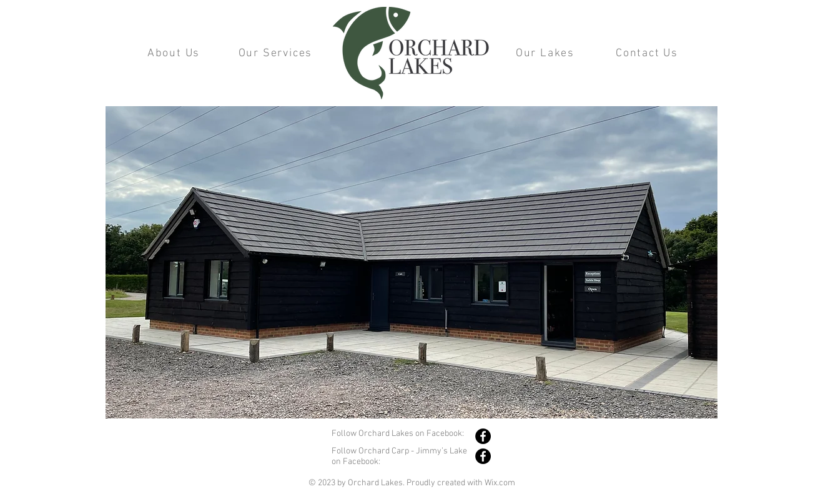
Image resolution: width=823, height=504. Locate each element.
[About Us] (175, 53)
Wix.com (500, 483)
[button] (411, 262)
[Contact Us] (648, 53)
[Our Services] (277, 53)
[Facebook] (483, 436)
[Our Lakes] (546, 53)
